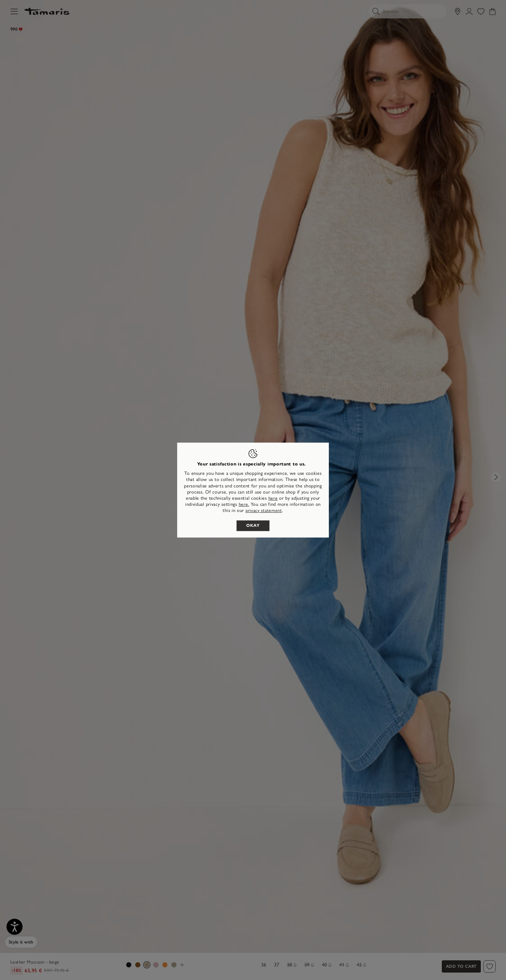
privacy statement (264, 511)
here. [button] (244, 504)
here (273, 498)
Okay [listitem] (253, 526)
